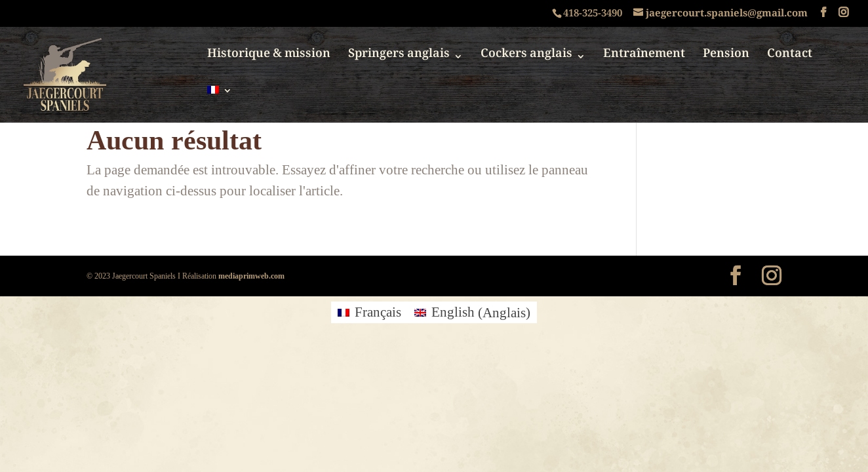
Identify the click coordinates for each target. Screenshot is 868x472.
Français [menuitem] (378, 312)
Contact (790, 59)
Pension (726, 59)
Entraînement (644, 59)
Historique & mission (269, 59)
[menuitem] (220, 104)
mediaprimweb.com (251, 276)
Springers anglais (399, 59)
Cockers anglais (526, 59)
